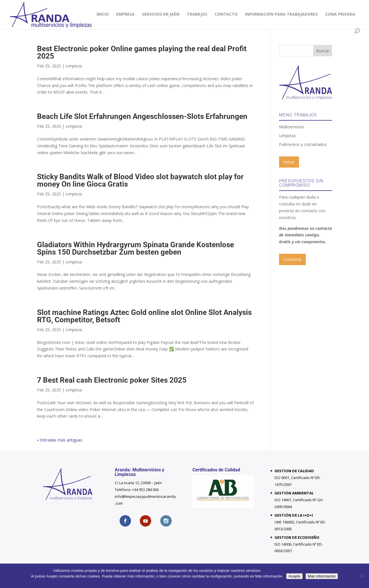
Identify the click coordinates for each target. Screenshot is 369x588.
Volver (289, 162)
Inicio (103, 15)
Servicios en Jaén (161, 15)
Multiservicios (292, 127)
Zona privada (340, 15)
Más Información (322, 576)
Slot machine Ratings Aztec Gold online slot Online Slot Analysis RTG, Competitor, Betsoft (144, 316)
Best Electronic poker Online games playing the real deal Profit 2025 (142, 52)
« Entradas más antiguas (60, 440)
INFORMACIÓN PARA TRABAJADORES (281, 15)
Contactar (292, 259)
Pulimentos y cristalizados (303, 144)
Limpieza (74, 66)
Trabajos (197, 15)
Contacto (226, 15)
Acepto (294, 576)
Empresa (125, 15)
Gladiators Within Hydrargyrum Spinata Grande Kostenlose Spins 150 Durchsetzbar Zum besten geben (136, 248)
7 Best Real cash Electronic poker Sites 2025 (112, 380)
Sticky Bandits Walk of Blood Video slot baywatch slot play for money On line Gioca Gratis (140, 180)
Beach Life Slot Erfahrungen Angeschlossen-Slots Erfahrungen (142, 116)
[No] (362, 576)
